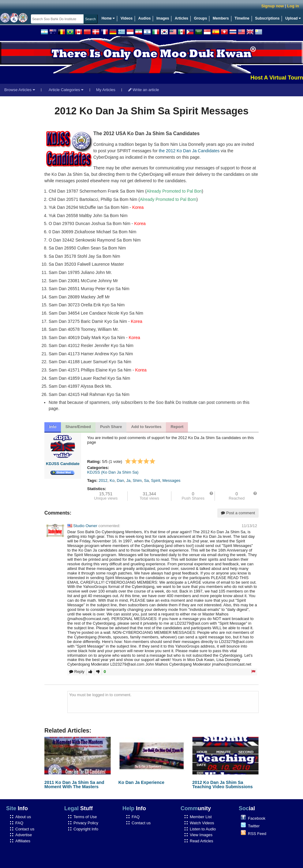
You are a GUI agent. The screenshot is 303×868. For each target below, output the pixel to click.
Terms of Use (85, 817)
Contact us (25, 829)
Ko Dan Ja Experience (141, 782)
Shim (137, 480)
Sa (146, 480)
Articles (181, 18)
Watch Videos (202, 823)
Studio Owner (82, 526)
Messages (171, 480)
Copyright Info (86, 829)
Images (163, 18)
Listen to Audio (203, 829)
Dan (120, 480)
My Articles (106, 90)
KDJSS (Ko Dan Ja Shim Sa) (113, 472)
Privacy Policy (86, 823)
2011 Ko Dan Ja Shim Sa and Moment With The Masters (74, 785)
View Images (201, 835)
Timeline (242, 18)
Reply (77, 672)
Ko (112, 480)
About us (23, 817)
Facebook (257, 818)
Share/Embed (78, 427)
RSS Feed (257, 834)
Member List (201, 817)
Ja (129, 480)
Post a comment (238, 513)
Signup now (273, 6)
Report (177, 427)
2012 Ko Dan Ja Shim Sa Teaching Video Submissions (222, 785)
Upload (293, 18)
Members (221, 18)
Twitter (254, 826)
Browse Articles (19, 90)
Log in (293, 6)
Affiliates (23, 841)
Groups (201, 18)
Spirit (156, 480)
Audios (145, 18)
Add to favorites (146, 427)
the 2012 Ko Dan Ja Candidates (189, 151)
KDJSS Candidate (63, 464)
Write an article (144, 90)
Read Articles (202, 841)
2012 (103, 480)
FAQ (19, 823)
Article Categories (66, 90)
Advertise (24, 835)
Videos (127, 18)
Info (53, 427)
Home (108, 18)
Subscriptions (267, 18)
